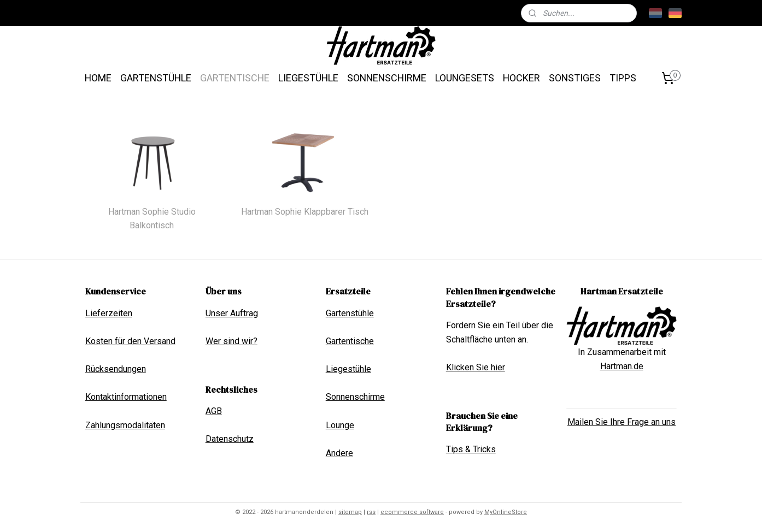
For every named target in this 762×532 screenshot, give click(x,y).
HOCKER (521, 78)
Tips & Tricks (471, 449)
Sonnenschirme (355, 397)
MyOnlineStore (506, 512)
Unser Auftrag (232, 313)
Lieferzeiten (109, 313)
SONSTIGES (575, 78)
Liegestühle (348, 369)
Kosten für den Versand (130, 341)
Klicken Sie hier (476, 367)
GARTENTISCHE (235, 78)
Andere (339, 453)
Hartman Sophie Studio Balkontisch (152, 219)
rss (371, 512)
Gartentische (350, 341)
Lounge (340, 425)
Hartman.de (622, 366)
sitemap (350, 512)
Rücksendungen (116, 369)
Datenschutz (230, 439)
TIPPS (623, 78)
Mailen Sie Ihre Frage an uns (622, 422)
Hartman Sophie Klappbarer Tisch (305, 212)
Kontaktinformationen (126, 397)
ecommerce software (412, 512)
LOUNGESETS (465, 78)
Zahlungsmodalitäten (125, 425)
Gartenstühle (350, 313)
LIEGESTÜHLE (308, 78)
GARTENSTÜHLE (156, 78)
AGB (214, 411)
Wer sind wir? (231, 341)
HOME (98, 78)
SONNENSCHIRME (387, 78)
